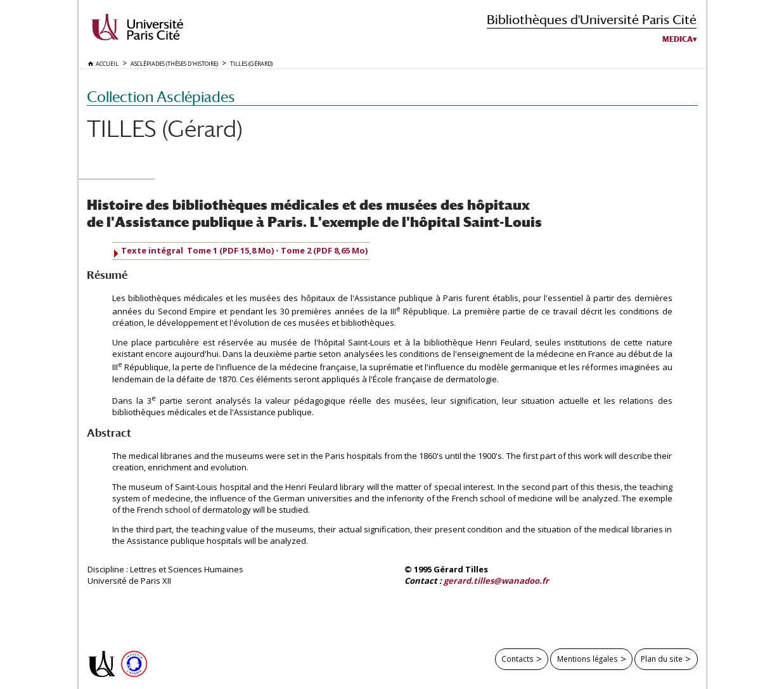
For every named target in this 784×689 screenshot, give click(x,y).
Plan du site (662, 659)
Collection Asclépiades (161, 97)
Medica (678, 39)
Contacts (517, 659)
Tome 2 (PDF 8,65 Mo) (324, 250)
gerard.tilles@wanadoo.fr (496, 581)
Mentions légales (588, 659)
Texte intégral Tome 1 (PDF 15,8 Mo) (197, 250)
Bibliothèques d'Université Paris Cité (592, 19)
